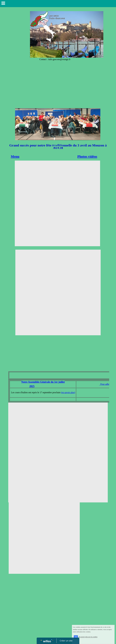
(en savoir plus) (68, 392)
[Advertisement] (58, 87)
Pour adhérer (106, 384)
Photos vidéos (87, 156)
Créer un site (66, 641)
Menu (15, 156)
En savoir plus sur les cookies (88, 637)
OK (76, 637)
